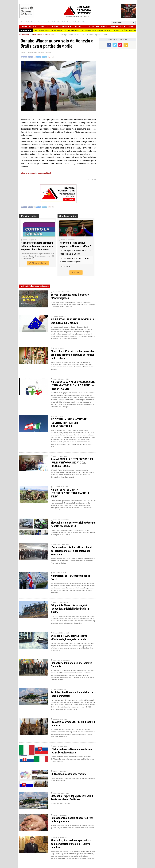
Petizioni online (29, 216)
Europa (96, 27)
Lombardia (78, 27)
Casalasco (45, 27)
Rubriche (114, 27)
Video (122, 27)
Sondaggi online (68, 216)
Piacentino (66, 27)
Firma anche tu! (38, 263)
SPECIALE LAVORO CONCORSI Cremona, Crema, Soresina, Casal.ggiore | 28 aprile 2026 (97, 30)
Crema (55, 27)
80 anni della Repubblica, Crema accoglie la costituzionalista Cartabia (41, 30)
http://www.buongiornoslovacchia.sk (36, 173)
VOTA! (76, 272)
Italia (87, 27)
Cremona (33, 27)
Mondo (104, 27)
